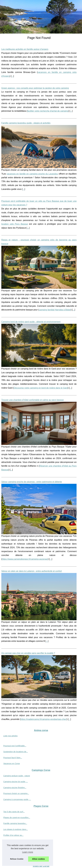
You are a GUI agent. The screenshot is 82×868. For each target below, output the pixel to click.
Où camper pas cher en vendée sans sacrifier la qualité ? (28, 653)
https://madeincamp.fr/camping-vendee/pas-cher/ (44, 719)
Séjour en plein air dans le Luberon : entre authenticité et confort (32, 571)
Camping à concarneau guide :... (17, 799)
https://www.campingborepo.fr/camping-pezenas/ (25, 559)
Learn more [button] (28, 852)
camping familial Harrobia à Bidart (55, 310)
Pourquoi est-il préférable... (15, 746)
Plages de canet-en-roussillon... (17, 818)
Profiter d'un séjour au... (13, 835)
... (12, 76)
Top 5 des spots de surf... (14, 812)
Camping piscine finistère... (15, 788)
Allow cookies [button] (38, 859)
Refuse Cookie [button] (17, 859)
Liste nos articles (10, 736)
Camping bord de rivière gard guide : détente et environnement (31, 322)
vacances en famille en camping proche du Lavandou (32, 174)
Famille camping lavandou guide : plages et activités (26, 123)
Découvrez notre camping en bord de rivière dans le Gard (41, 388)
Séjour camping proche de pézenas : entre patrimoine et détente (32, 482)
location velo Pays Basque (15, 224)
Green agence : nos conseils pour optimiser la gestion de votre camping (35, 88)
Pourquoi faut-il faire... (13, 758)
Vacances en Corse (12, 763)
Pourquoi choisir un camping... (16, 793)
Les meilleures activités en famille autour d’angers (25, 49)
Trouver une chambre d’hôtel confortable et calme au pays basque (33, 400)
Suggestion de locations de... (16, 752)
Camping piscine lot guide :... (16, 782)
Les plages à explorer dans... (16, 829)
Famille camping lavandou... (15, 823)
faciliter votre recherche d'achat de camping (48, 111)
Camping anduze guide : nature (17, 776)
